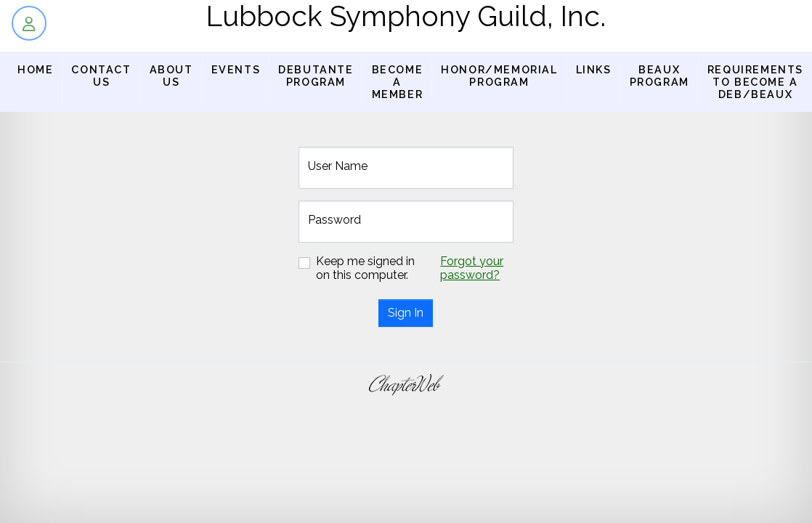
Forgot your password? (472, 268)
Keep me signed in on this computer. (365, 268)
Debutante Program (316, 76)
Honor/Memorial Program (499, 76)
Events (236, 69)
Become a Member (398, 82)
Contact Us (101, 76)
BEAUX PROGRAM (659, 76)
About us (171, 76)
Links (594, 69)
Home (35, 69)
